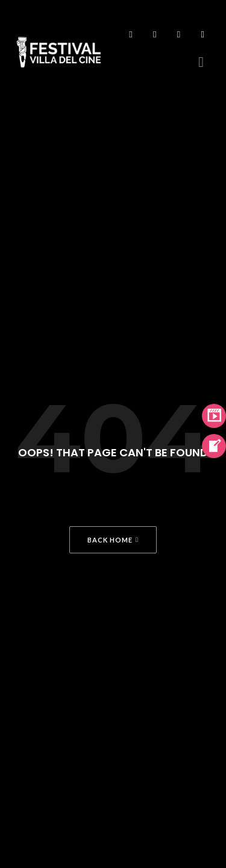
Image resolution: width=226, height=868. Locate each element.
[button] (201, 62)
